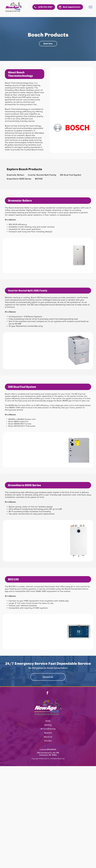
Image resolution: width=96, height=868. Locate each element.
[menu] (90, 7)
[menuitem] (15, 175)
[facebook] (47, 693)
